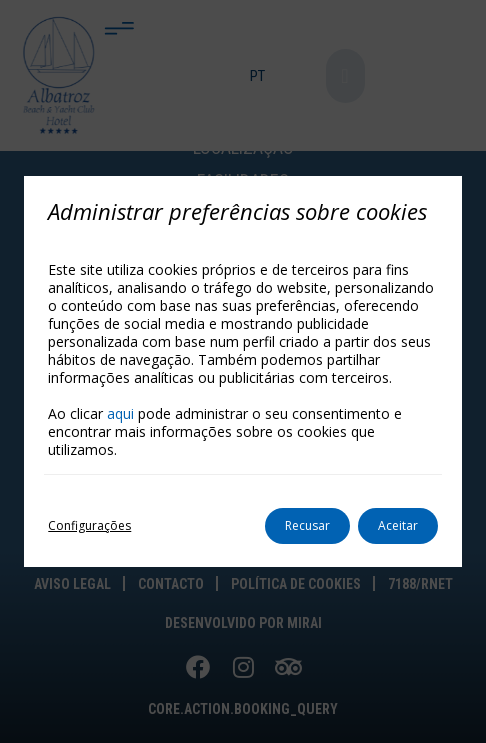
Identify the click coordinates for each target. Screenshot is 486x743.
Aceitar (398, 525)
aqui (120, 413)
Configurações (89, 525)
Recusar (307, 525)
